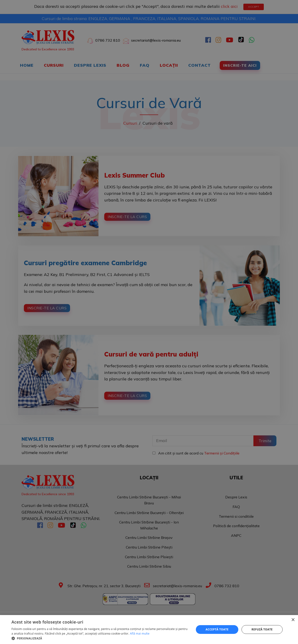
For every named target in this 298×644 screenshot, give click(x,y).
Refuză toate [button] (262, 629)
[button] (100, 638)
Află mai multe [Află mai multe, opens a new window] (140, 634)
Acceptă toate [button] (217, 629)
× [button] (293, 620)
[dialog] (149, 322)
